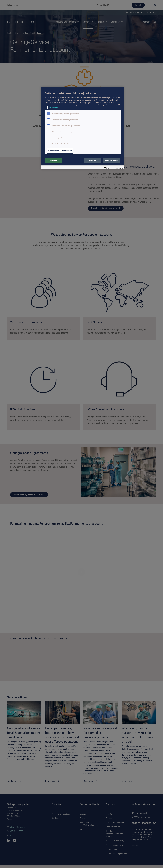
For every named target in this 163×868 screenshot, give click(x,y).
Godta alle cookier (111, 160)
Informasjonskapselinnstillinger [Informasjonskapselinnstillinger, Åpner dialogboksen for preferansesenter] (60, 151)
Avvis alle (93, 160)
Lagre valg (53, 160)
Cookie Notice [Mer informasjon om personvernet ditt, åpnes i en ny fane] (53, 107)
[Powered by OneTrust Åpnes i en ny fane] (113, 168)
